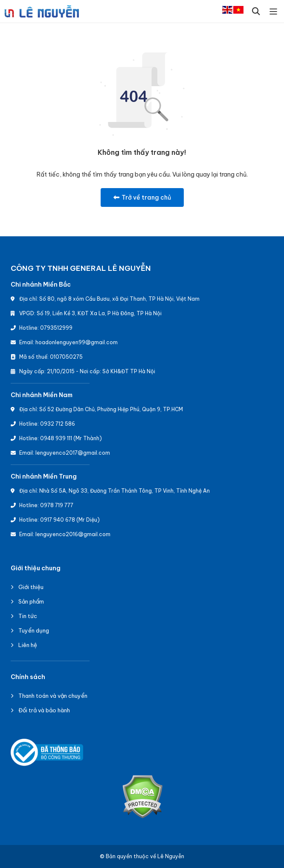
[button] (256, 11)
